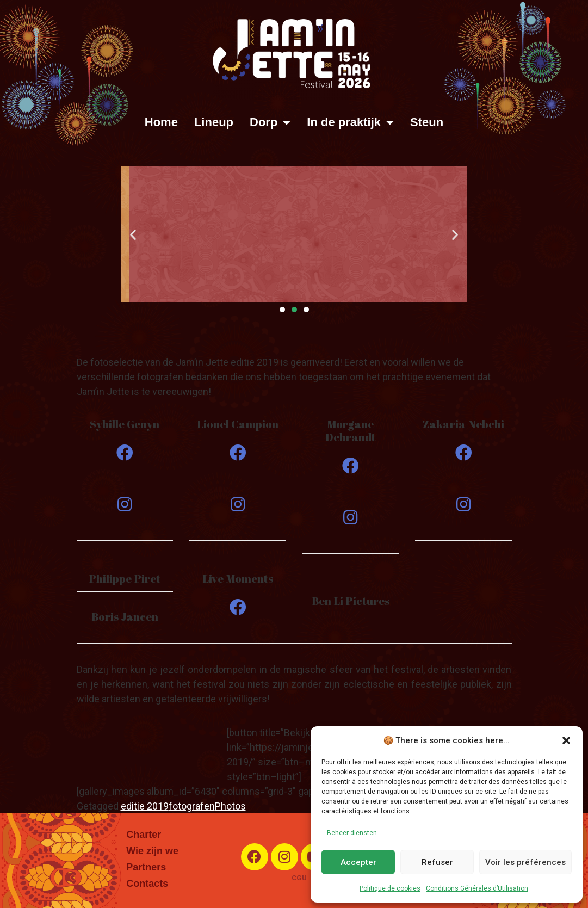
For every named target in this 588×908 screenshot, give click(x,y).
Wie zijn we (152, 851)
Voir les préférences (525, 862)
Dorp (270, 122)
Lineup (214, 122)
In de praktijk (350, 122)
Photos (230, 806)
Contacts (147, 884)
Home (161, 122)
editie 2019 (145, 806)
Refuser (437, 862)
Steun (427, 122)
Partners (146, 867)
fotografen (192, 806)
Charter (144, 835)
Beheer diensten (352, 833)
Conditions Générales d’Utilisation (477, 888)
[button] (566, 740)
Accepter (358, 862)
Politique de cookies (390, 888)
